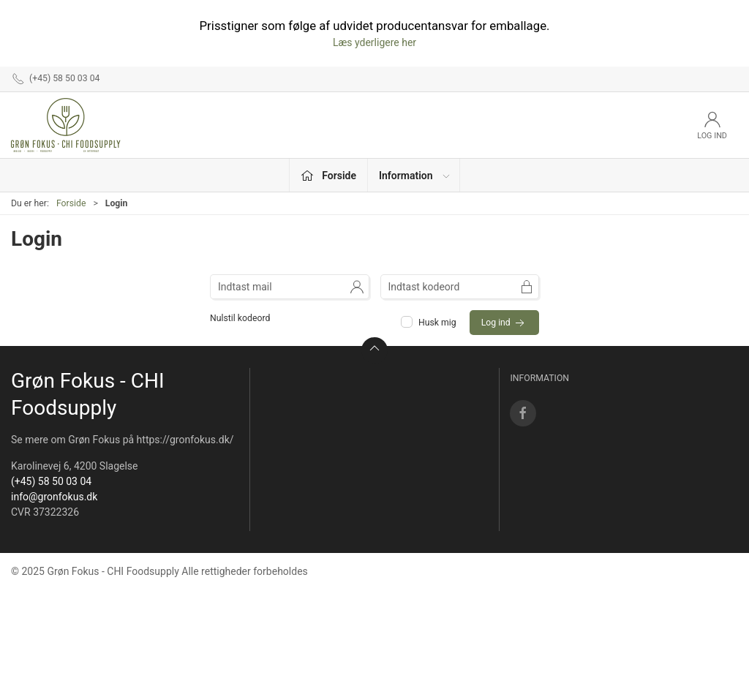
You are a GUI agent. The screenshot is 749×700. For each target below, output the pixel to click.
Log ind (504, 323)
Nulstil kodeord (240, 318)
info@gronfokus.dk (54, 497)
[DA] (66, 125)
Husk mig (430, 323)
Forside (71, 203)
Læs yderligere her (374, 42)
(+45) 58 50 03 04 (51, 481)
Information (415, 176)
